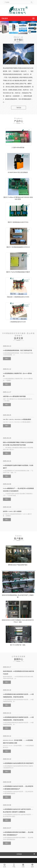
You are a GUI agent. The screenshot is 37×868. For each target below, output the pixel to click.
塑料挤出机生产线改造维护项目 (18, 565)
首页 (5, 865)
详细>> (7, 359)
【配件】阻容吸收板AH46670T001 (18, 222)
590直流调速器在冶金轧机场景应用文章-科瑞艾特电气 (18, 763)
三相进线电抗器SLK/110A (18, 322)
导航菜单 (5, 18)
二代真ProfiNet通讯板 (18, 147)
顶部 (32, 865)
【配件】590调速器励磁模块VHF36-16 (18, 247)
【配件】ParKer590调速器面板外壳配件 (18, 272)
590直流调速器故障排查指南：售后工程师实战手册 (17, 350)
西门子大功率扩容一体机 (18, 645)
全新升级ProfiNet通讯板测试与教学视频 (14, 396)
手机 (14, 865)
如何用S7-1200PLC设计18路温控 (12, 511)
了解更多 (19, 108)
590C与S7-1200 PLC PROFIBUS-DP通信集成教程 (17, 419)
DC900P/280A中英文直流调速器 (18, 172)
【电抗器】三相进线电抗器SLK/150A (18, 297)
